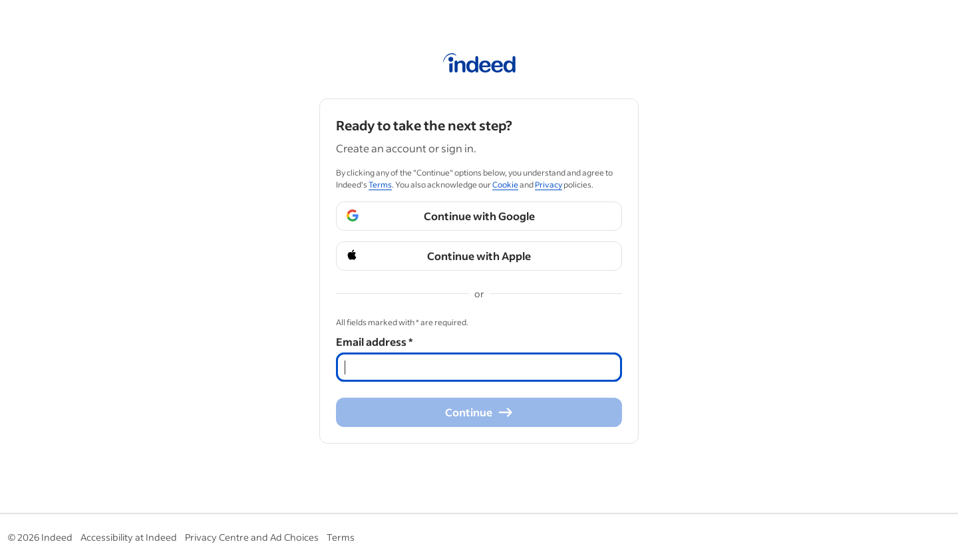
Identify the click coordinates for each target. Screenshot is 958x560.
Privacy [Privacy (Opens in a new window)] (549, 185)
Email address (374, 342)
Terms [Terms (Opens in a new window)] (380, 185)
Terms (341, 537)
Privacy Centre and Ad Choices (252, 537)
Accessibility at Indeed (129, 537)
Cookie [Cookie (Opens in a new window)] (505, 185)
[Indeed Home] (479, 65)
